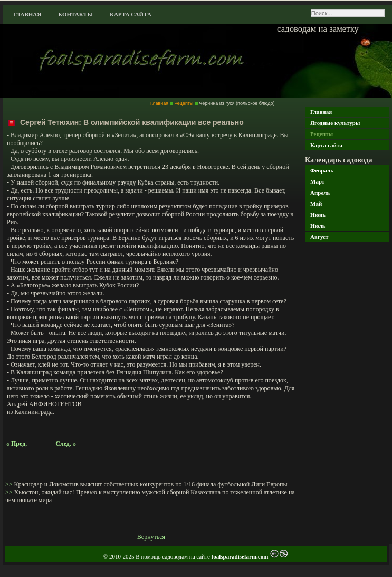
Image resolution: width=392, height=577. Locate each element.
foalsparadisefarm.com (241, 556)
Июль (318, 226)
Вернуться (151, 537)
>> (10, 484)
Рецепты (322, 134)
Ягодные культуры (335, 123)
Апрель (320, 193)
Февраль (322, 170)
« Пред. (17, 444)
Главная (27, 14)
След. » (66, 444)
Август (319, 237)
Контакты (75, 14)
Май (316, 204)
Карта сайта (131, 14)
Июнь (318, 215)
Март (317, 181)
